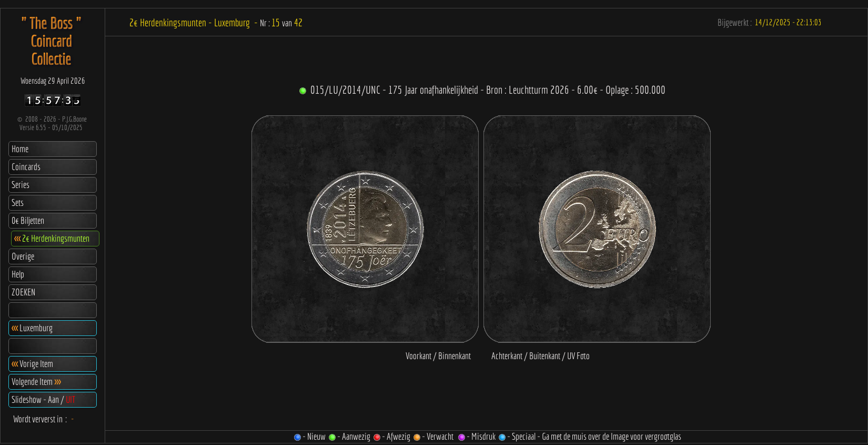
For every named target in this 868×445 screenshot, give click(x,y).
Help (18, 274)
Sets (18, 202)
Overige (23, 256)
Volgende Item (36, 382)
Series (21, 185)
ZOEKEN (23, 292)
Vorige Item (32, 364)
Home (20, 149)
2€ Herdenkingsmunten (52, 238)
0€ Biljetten (28, 220)
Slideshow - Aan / (43, 399)
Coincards (26, 167)
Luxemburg (32, 328)
